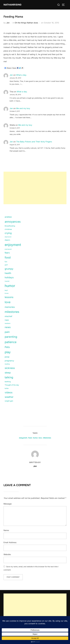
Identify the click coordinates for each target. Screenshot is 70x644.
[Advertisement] (35, 188)
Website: (7, 554)
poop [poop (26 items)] (7, 357)
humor (35, 438)
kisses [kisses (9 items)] (7, 293)
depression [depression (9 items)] (8, 237)
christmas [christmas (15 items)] (8, 229)
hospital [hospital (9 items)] (7, 281)
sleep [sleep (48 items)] (8, 373)
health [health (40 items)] (8, 273)
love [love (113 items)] (8, 302)
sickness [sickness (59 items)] (10, 368)
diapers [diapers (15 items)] (7, 240)
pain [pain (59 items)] (7, 332)
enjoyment (23, 438)
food (30, 438)
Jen (8, 23)
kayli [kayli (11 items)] (6, 290)
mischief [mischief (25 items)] (8, 316)
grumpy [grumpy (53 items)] (9, 269)
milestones (47, 438)
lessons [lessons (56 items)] (9, 297)
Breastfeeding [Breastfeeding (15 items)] (10, 226)
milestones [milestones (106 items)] (12, 312)
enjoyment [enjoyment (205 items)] (13, 245)
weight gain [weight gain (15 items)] (9, 401)
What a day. (21, 75)
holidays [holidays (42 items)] (9, 277)
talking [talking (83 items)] (9, 377)
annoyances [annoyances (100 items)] (13, 222)
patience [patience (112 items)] (11, 342)
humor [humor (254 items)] (10, 286)
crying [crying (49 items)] (8, 233)
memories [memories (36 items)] (10, 307)
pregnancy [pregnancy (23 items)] (9, 361)
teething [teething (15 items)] (8, 382)
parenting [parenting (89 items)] (11, 337)
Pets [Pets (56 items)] (7, 347)
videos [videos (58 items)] (9, 392)
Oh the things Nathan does (26, 23)
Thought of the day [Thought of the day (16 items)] (12, 385)
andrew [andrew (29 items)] (8, 217)
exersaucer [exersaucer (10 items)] (8, 249)
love (40, 438)
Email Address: (10, 542)
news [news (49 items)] (8, 327)
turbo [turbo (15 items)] (7, 388)
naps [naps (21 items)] (7, 320)
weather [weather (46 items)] (9, 397)
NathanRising (12, 5)
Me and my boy (23, 108)
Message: (8, 504)
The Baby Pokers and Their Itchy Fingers (34, 142)
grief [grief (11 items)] (6, 265)
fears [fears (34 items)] (7, 253)
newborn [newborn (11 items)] (8, 323)
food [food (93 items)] (8, 257)
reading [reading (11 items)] (7, 364)
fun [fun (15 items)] (6, 262)
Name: (6, 530)
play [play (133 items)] (8, 352)
